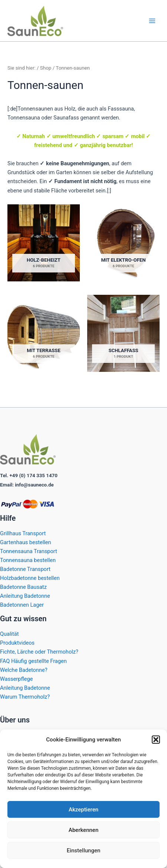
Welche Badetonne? (24, 670)
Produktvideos (17, 643)
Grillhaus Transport (23, 533)
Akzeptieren (83, 810)
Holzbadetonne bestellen (30, 578)
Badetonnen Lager (22, 605)
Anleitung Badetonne (25, 596)
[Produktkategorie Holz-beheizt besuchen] (44, 243)
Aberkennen (84, 830)
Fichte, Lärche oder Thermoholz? (39, 652)
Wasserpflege (16, 679)
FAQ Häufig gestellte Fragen (33, 661)
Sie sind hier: (22, 68)
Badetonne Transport (25, 569)
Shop (46, 68)
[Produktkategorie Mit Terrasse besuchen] (44, 333)
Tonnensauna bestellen (28, 560)
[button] (156, 740)
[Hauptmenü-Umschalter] (152, 20)
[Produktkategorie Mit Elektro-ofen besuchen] (123, 243)
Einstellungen (84, 851)
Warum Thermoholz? (25, 697)
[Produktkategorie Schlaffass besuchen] (123, 333)
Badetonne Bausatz (23, 587)
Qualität (9, 634)
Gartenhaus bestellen (26, 542)
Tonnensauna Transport (29, 551)
